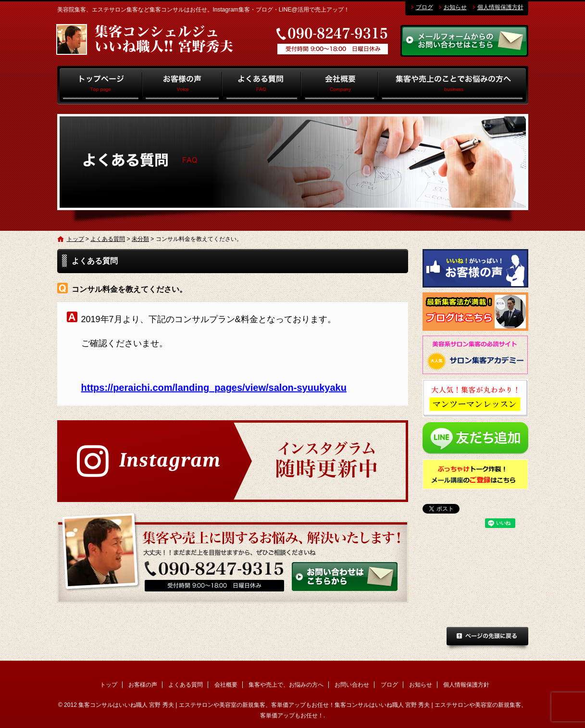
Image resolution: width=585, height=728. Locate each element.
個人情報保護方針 (500, 7)
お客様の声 (182, 85)
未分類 (140, 239)
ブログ (424, 7)
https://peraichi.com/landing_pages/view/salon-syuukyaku (214, 388)
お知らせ (455, 7)
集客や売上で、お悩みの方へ (453, 85)
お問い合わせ (352, 685)
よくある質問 (262, 85)
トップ (100, 85)
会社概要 (339, 85)
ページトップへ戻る (487, 639)
